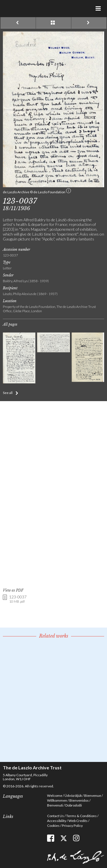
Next (89, 23)
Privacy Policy (72, 826)
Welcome (55, 796)
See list (53, 23)
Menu (98, 9)
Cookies (53, 826)
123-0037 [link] (18, 599)
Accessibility (57, 821)
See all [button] (8, 393)
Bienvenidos (79, 800)
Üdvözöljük (73, 796)
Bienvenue (93, 796)
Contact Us (55, 816)
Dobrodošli (74, 805)
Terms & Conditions (81, 816)
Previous (18, 23)
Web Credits (78, 821)
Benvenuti (55, 805)
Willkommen (57, 800)
